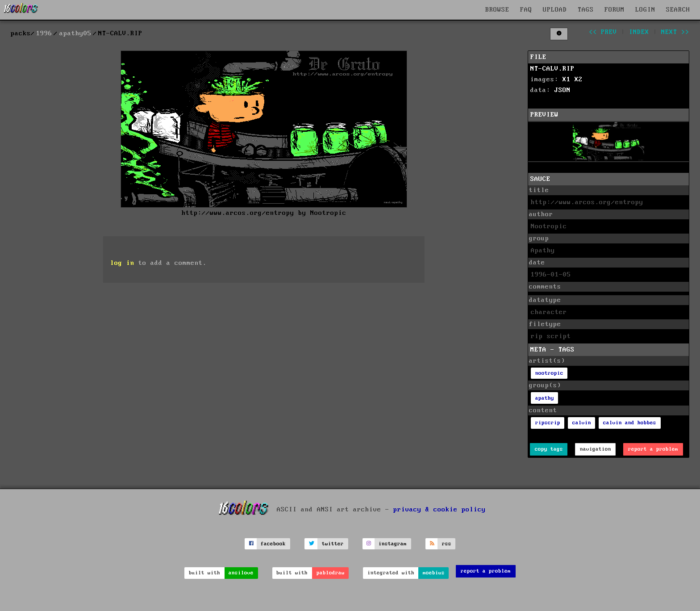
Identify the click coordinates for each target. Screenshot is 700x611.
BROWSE (497, 10)
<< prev (603, 32)
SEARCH (678, 10)
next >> (675, 32)
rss (447, 544)
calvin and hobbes (630, 423)
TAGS (586, 10)
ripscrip (548, 423)
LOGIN (645, 10)
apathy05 (75, 33)
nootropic (549, 373)
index (639, 32)
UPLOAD (555, 10)
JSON (562, 90)
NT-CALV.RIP (552, 69)
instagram (393, 544)
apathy (545, 398)
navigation (596, 449)
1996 (44, 33)
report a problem (653, 449)
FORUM (615, 10)
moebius (434, 573)
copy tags (549, 449)
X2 (579, 80)
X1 (567, 80)
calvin (582, 423)
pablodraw (331, 573)
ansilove (241, 573)
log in (122, 263)
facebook (273, 544)
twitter (333, 544)
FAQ (526, 10)
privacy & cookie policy (440, 510)
